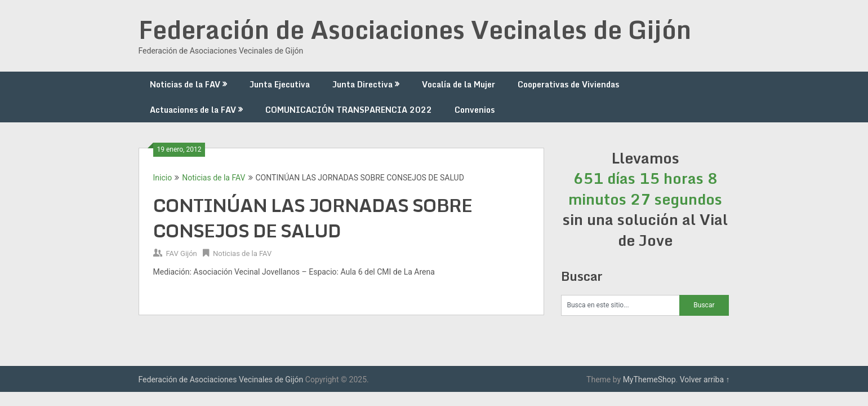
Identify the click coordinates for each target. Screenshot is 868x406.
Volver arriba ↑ (705, 379)
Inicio (163, 178)
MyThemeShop (649, 379)
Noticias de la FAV (185, 84)
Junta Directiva (362, 84)
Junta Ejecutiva (280, 84)
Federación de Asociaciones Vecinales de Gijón (415, 29)
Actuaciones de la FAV (193, 110)
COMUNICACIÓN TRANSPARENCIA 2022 (349, 110)
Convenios (475, 110)
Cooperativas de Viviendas (568, 84)
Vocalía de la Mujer (459, 84)
